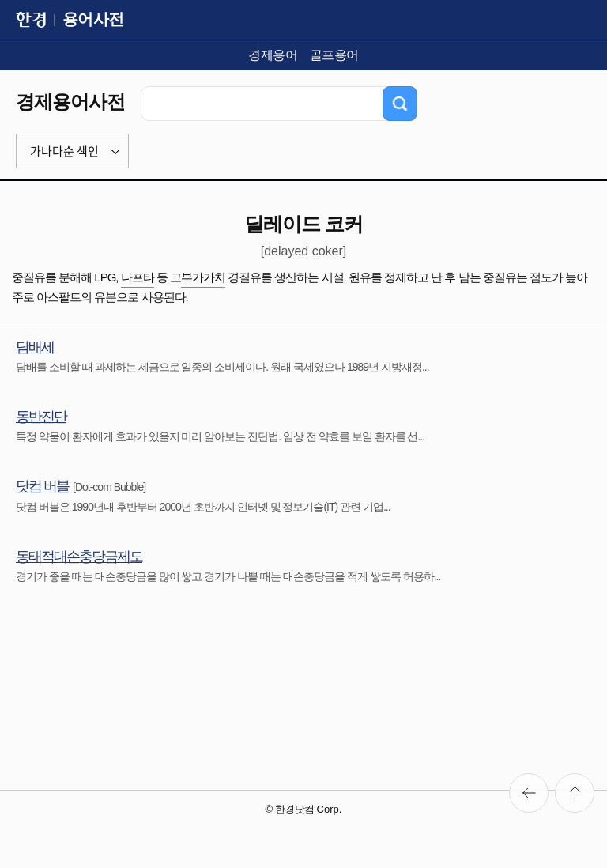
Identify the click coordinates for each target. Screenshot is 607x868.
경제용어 (273, 55)
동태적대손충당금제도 (79, 557)
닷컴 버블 (42, 486)
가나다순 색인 (64, 151)
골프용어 (334, 55)
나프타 (138, 277)
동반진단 (41, 417)
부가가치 (203, 277)
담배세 (35, 347)
